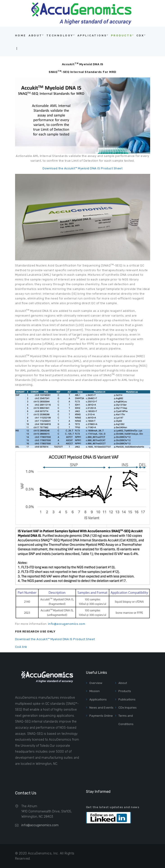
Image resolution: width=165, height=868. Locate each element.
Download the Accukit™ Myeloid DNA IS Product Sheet (82, 168)
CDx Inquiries (128, 708)
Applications (98, 699)
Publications (127, 699)
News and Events (101, 708)
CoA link (21, 647)
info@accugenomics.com (67, 624)
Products (125, 691)
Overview (96, 683)
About (123, 683)
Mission (95, 691)
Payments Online (101, 716)
